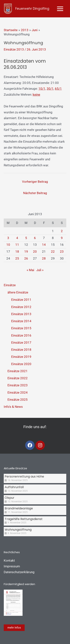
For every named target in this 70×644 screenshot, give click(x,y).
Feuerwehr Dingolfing (32, 9)
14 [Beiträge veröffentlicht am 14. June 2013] (44, 245)
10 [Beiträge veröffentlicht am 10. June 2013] (8, 245)
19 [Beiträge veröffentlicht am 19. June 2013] (26, 252)
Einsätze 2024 (18, 392)
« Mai (30, 270)
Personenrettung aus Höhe (24, 476)
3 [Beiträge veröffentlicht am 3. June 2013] (8, 238)
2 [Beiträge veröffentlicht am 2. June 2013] (62, 231)
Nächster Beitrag (35, 193)
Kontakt (9, 560)
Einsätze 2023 (18, 385)
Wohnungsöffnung (18, 530)
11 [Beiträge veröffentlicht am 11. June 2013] (17, 245)
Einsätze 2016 (21, 335)
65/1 (58, 89)
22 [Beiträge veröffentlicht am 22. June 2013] (53, 252)
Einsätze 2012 (21, 307)
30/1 (50, 89)
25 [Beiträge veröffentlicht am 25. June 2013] (17, 258)
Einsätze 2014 (21, 321)
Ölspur (10, 498)
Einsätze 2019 (21, 357)
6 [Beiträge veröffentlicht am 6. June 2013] (35, 238)
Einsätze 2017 (21, 343)
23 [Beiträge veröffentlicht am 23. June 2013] (62, 252)
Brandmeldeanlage (19, 508)
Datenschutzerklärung (19, 572)
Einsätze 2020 (21, 364)
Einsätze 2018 (21, 350)
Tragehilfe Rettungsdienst (24, 519)
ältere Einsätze (18, 292)
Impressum (12, 566)
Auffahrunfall (14, 487)
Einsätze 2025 (18, 400)
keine (36, 95)
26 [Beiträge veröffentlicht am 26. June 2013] (26, 258)
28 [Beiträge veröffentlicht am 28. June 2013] (44, 258)
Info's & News (13, 407)
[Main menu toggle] (60, 9)
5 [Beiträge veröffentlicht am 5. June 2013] (26, 238)
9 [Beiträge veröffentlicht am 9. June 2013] (62, 238)
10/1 (42, 89)
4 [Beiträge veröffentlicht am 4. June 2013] (17, 238)
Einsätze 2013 (14, 49)
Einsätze (10, 285)
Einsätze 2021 (18, 371)
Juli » (40, 270)
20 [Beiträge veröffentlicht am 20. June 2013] (35, 252)
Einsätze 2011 (21, 300)
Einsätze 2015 (21, 328)
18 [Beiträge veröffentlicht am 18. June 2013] (17, 252)
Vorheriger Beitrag (35, 182)
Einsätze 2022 (18, 378)
